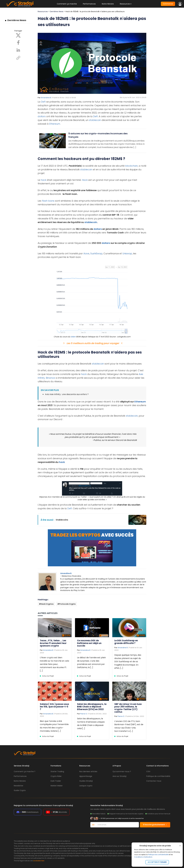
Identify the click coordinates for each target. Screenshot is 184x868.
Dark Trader (56, 781)
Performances (89, 4)
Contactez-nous (154, 781)
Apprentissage (86, 776)
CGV (148, 771)
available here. (39, 861)
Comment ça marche (67, 4)
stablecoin (95, 120)
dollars (42, 116)
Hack (85, 180)
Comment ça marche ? (25, 771)
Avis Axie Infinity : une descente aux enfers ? (67, 394)
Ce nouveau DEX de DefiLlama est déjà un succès (89, 643)
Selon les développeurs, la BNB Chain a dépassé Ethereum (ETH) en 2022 (92, 707)
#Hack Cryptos (46, 604)
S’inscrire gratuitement (155, 825)
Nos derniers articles (88, 771)
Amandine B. (46, 98)
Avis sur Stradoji (119, 776)
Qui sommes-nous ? (122, 771)
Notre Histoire (108, 4)
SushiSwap (96, 253)
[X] (18, 35)
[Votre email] (117, 825)
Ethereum (55, 124)
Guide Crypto (20, 790)
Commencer (168, 4)
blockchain (131, 166)
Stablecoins (62, 520)
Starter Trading (57, 771)
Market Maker (57, 786)
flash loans (48, 201)
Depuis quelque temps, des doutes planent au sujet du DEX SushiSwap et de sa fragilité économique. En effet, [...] (128, 662)
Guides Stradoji (86, 781)
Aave (86, 253)
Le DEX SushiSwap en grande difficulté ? (126, 642)
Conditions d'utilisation (143, 857)
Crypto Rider (56, 776)
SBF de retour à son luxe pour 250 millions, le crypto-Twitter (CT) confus (128, 708)
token (73, 337)
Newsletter (19, 786)
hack (44, 180)
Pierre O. (84, 714)
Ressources (43, 11)
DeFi (43, 102)
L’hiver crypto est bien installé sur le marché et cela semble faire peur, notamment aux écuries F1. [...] (54, 664)
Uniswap (127, 253)
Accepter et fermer (157, 862)
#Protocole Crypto (67, 604)
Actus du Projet (48, 676)
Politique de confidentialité (158, 855)
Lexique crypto (86, 786)
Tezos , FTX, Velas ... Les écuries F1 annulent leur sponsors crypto (53, 643)
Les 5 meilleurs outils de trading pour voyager (93, 343)
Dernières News (17, 20)
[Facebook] (18, 42)
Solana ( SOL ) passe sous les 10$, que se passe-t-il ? (54, 707)
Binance (50, 378)
